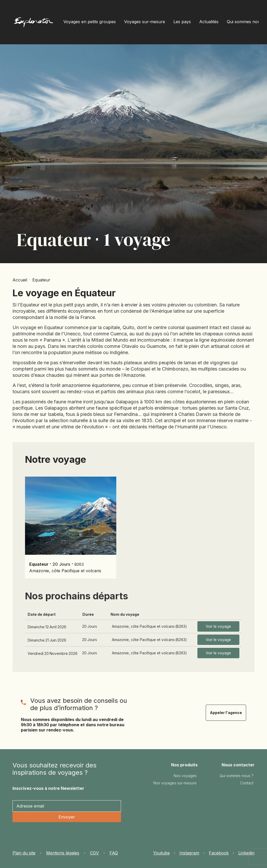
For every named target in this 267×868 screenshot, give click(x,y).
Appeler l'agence (226, 713)
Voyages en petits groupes (90, 22)
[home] (33, 23)
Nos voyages (185, 776)
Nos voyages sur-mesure (175, 783)
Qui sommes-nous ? (236, 776)
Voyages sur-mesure (145, 22)
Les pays (182, 22)
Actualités (209, 22)
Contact (247, 783)
